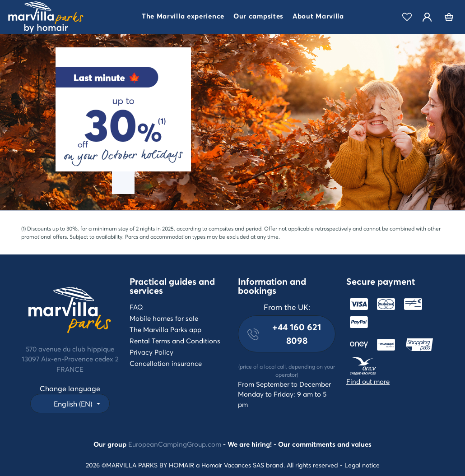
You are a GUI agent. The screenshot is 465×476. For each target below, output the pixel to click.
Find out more (368, 381)
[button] (183, 17)
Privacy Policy (151, 352)
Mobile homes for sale (164, 318)
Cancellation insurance (166, 363)
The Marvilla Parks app (165, 329)
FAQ (136, 307)
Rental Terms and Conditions (175, 341)
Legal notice (362, 465)
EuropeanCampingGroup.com (175, 444)
